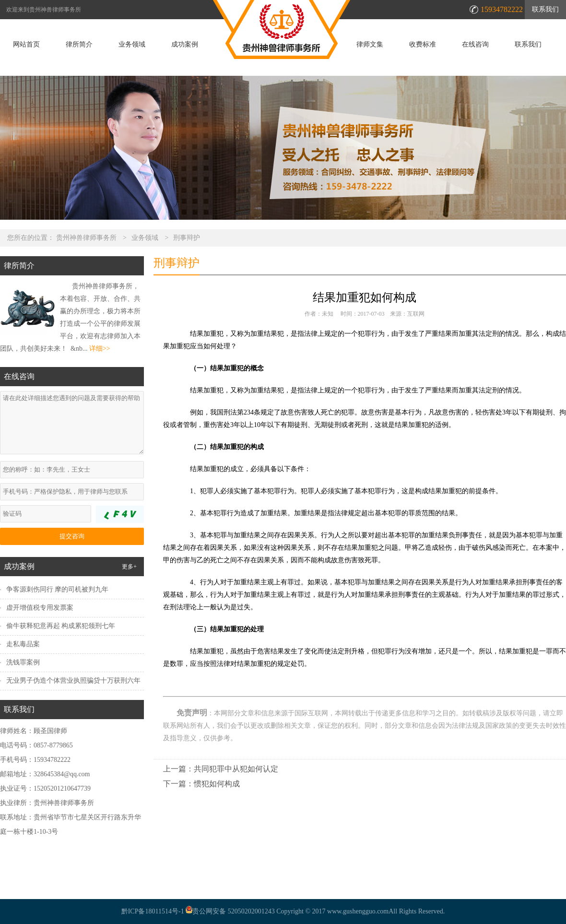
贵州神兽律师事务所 (86, 238)
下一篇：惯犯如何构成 (201, 784)
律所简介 (79, 45)
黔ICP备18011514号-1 (153, 911)
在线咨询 (475, 45)
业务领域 (132, 45)
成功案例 (185, 45)
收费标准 (423, 45)
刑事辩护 (187, 238)
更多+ (129, 567)
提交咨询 (72, 536)
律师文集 (370, 45)
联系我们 (545, 9)
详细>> (100, 349)
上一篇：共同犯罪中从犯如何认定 (221, 769)
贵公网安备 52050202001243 (230, 911)
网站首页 (26, 45)
